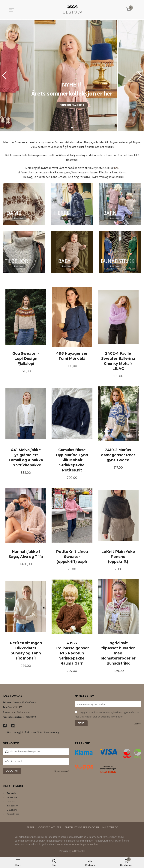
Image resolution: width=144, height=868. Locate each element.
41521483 (18, 708)
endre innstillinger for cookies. (84, 845)
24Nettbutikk (78, 852)
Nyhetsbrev (110, 828)
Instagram (12, 807)
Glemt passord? (62, 772)
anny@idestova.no (21, 713)
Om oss (11, 802)
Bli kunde (12, 798)
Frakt (30, 828)
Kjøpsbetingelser (49, 828)
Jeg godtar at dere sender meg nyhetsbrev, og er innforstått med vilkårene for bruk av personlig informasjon (107, 715)
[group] (72, 75)
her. (116, 168)
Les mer (137, 724)
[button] (140, 75)
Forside (11, 794)
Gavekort (12, 811)
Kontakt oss (13, 815)
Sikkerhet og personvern (82, 828)
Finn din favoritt (72, 105)
